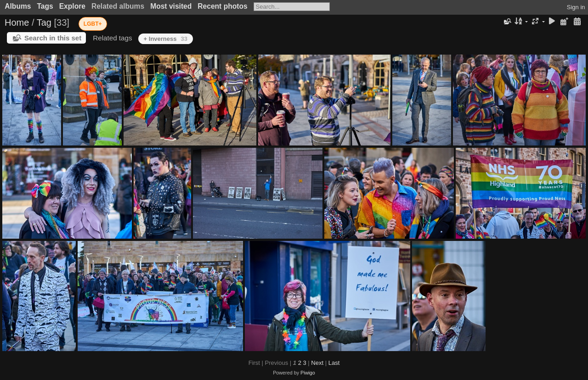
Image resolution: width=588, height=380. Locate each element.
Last (334, 363)
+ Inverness (166, 39)
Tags (45, 6)
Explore (72, 6)
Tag (44, 22)
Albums (18, 6)
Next (317, 363)
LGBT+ (93, 24)
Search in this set (53, 38)
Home (17, 22)
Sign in (576, 7)
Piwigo (308, 373)
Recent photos (222, 6)
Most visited (171, 6)
